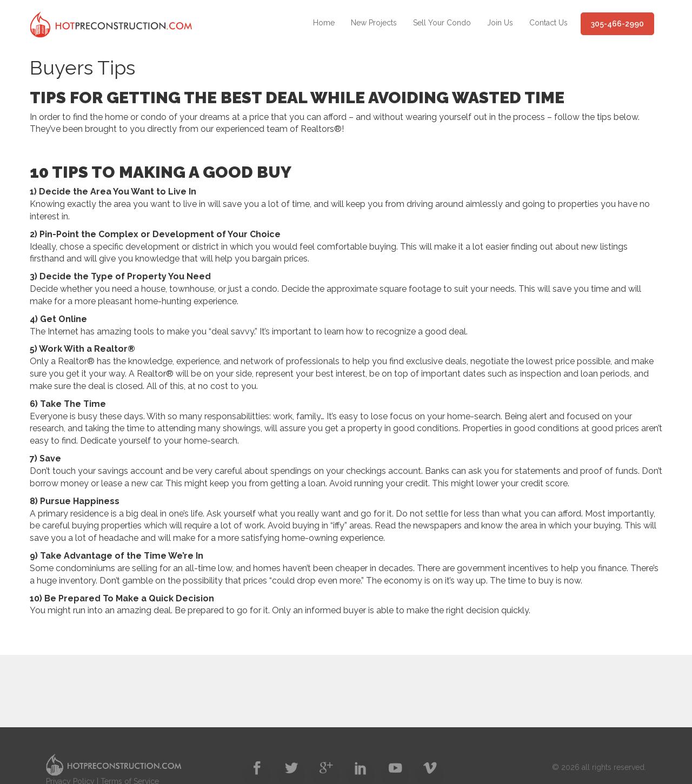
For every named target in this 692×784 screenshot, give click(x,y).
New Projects (374, 23)
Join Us (500, 23)
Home (324, 23)
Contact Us (548, 23)
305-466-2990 (617, 24)
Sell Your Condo (442, 23)
